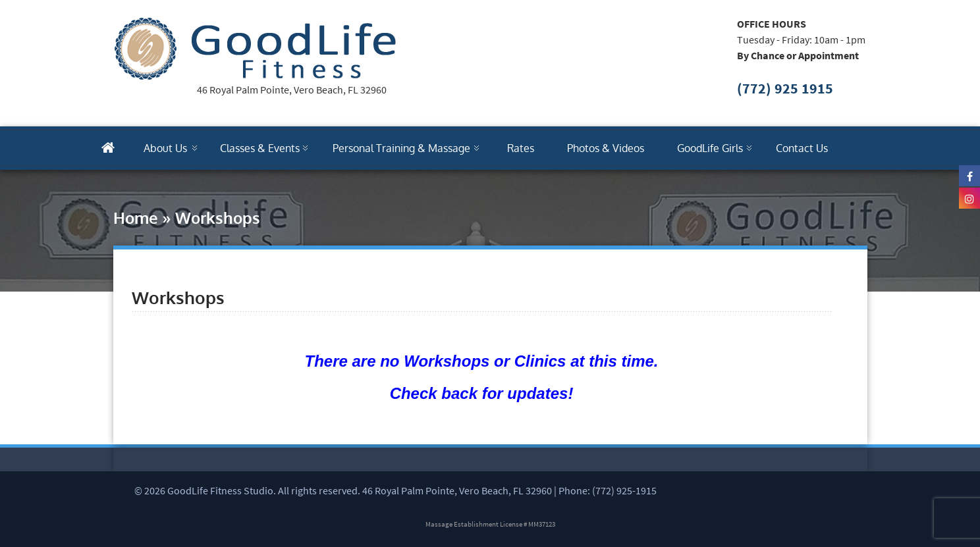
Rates (521, 148)
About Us (165, 148)
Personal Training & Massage (401, 148)
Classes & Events (260, 148)
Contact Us (802, 148)
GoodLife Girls (710, 148)
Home (136, 218)
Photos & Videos (606, 148)
